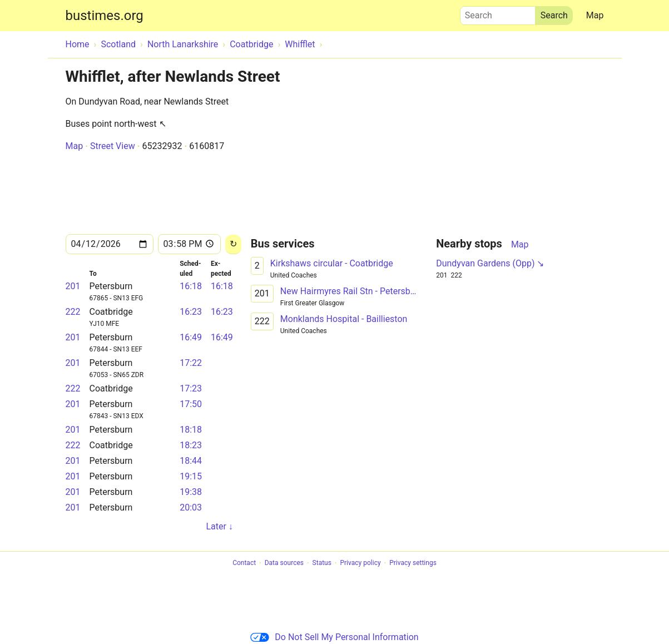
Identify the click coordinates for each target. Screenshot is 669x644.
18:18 (191, 430)
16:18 (191, 286)
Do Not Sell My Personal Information (334, 637)
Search (498, 13)
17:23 (191, 388)
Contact (244, 563)
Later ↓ (219, 526)
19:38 (191, 492)
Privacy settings (413, 563)
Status (322, 563)
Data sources (284, 563)
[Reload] (233, 244)
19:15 (191, 476)
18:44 (191, 461)
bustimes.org (105, 16)
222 (73, 312)
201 (73, 286)
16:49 (191, 337)
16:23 (191, 312)
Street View (113, 146)
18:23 (191, 445)
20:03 (191, 507)
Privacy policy (360, 563)
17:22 (191, 363)
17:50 (191, 404)
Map (595, 15)
